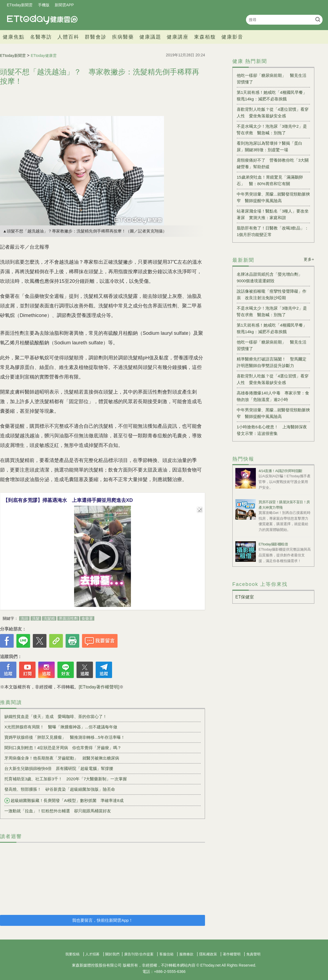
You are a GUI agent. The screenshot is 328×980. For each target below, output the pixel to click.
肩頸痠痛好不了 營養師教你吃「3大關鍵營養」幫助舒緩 (273, 163)
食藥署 (87, 618)
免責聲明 (253, 954)
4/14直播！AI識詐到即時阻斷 (280, 471)
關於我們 (112, 954)
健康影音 (232, 37)
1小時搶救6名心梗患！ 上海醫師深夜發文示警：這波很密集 (272, 430)
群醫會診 (96, 37)
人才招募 (92, 954)
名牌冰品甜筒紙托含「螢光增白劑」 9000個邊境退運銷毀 (272, 277)
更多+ (309, 259)
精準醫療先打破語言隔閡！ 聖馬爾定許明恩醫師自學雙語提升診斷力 (272, 362)
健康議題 (150, 37)
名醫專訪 (41, 37)
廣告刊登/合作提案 (139, 954)
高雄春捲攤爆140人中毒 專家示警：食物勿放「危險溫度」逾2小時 (273, 396)
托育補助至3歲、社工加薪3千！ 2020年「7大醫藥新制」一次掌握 (66, 779)
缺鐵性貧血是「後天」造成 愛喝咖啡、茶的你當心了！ (56, 716)
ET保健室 (245, 597)
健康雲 (42, 20)
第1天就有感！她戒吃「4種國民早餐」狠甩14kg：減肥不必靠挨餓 (272, 96)
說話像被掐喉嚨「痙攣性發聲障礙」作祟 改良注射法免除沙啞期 (272, 294)
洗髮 (36, 618)
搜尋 (318, 19)
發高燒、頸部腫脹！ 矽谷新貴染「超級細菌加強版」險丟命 (60, 789)
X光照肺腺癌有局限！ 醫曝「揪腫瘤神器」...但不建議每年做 (61, 727)
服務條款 (186, 954)
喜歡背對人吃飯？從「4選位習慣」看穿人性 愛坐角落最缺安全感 (273, 113)
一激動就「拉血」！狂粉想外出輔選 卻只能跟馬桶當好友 (58, 811)
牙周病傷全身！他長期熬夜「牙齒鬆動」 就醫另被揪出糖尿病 (62, 758)
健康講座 (178, 37)
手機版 (44, 5)
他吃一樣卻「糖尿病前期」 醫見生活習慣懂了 (272, 79)
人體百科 (68, 37)
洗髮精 (49, 618)
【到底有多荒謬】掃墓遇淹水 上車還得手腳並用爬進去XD (68, 500)
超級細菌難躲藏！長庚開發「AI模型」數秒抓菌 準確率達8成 (64, 801)
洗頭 (24, 618)
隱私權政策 (208, 954)
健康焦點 (14, 37)
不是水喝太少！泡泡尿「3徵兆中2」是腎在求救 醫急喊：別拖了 (272, 130)
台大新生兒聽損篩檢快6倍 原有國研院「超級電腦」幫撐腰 (59, 768)
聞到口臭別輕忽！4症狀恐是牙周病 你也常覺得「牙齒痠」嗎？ (63, 748)
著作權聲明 (232, 954)
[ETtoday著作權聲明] (99, 687)
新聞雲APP (64, 5)
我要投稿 (72, 954)
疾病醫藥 (123, 37)
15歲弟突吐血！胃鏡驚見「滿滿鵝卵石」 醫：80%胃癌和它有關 (270, 180)
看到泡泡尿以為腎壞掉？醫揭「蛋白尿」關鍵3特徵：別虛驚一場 (270, 146)
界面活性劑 (68, 618)
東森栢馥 (205, 37)
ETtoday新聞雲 (20, 5)
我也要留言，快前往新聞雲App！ (102, 920)
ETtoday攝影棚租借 (273, 544)
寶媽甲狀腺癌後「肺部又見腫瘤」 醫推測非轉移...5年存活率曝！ (65, 737)
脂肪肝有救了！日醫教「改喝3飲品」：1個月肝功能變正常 (273, 231)
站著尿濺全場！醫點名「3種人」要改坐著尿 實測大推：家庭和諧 (273, 214)
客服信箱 (166, 954)
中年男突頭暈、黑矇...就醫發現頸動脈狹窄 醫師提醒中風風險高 (273, 197)
